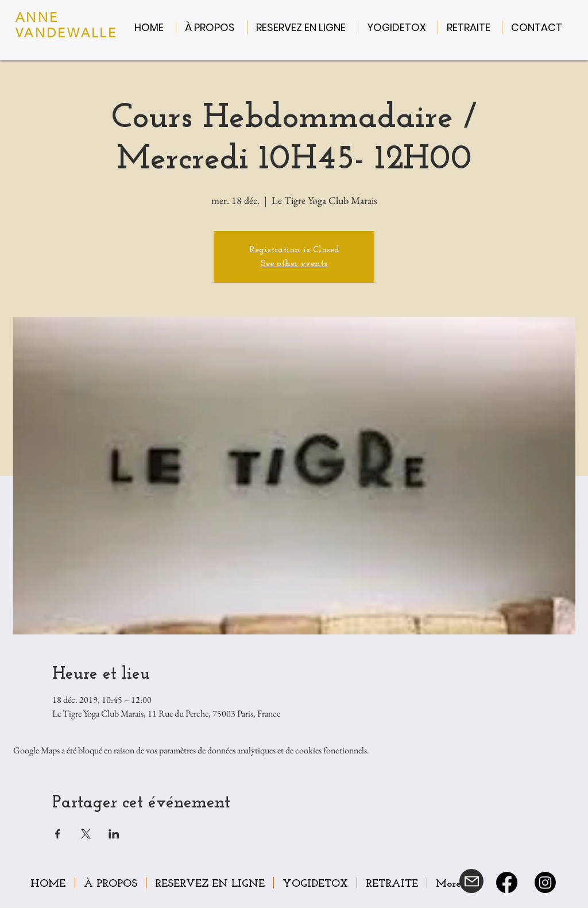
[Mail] (471, 881)
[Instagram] (545, 882)
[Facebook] (507, 882)
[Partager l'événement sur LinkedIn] (114, 834)
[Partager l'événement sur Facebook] (58, 834)
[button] (212, 27)
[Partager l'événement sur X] (86, 834)
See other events (294, 264)
